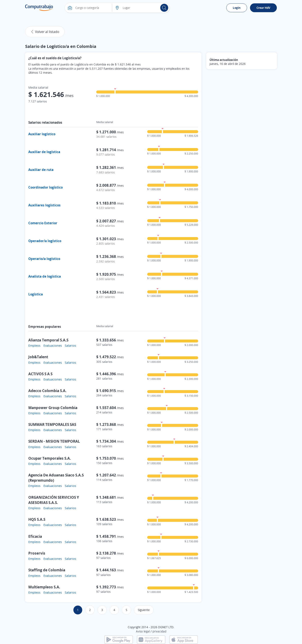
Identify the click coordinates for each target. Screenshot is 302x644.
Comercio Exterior (43, 223)
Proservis (37, 553)
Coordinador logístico (46, 187)
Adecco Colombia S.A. (47, 391)
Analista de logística (45, 276)
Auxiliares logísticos (44, 205)
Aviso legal (143, 631)
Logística (36, 294)
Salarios (70, 345)
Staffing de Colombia (47, 570)
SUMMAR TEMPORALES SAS (52, 424)
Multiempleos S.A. (44, 587)
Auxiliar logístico (42, 134)
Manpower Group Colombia (53, 408)
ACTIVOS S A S (40, 374)
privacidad (159, 631)
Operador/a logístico (45, 241)
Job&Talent (38, 357)
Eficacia (35, 536)
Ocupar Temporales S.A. (50, 458)
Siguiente (144, 610)
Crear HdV (263, 8)
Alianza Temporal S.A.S (48, 340)
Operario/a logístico (44, 259)
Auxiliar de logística (44, 152)
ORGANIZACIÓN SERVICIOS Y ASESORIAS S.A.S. (54, 500)
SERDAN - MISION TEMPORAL (54, 441)
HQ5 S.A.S (37, 519)
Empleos (34, 345)
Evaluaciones (53, 345)
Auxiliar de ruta (41, 170)
